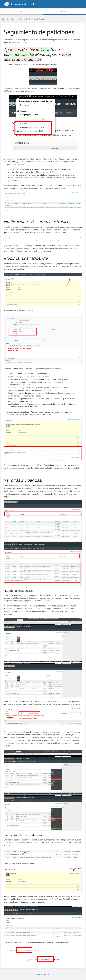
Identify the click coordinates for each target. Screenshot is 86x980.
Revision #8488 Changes (36, 19)
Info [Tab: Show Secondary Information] (21, 11)
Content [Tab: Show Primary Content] (65, 11)
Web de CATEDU (43, 975)
